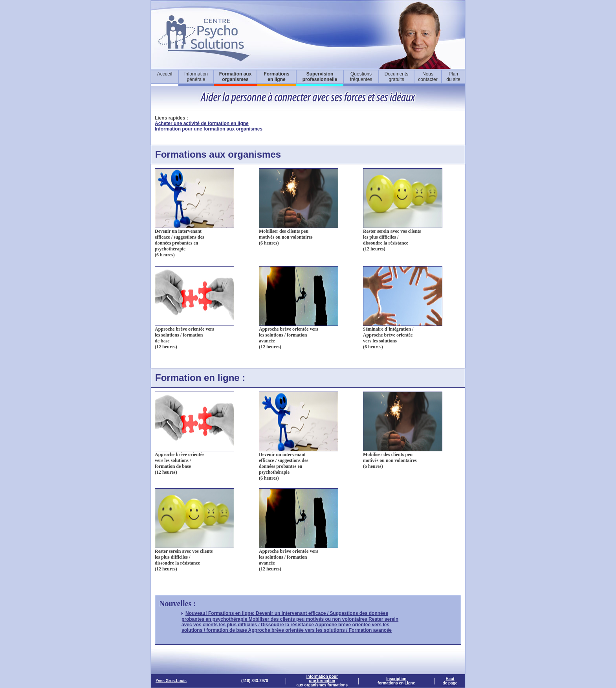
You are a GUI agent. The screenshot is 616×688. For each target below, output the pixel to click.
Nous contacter (428, 77)
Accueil (165, 74)
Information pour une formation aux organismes (209, 129)
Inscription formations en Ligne (396, 681)
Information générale (196, 77)
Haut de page (450, 681)
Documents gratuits (397, 77)
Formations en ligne (276, 77)
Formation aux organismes (236, 77)
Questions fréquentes (361, 77)
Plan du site (453, 77)
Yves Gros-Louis (171, 681)
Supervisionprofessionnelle (320, 77)
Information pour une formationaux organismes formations (322, 681)
